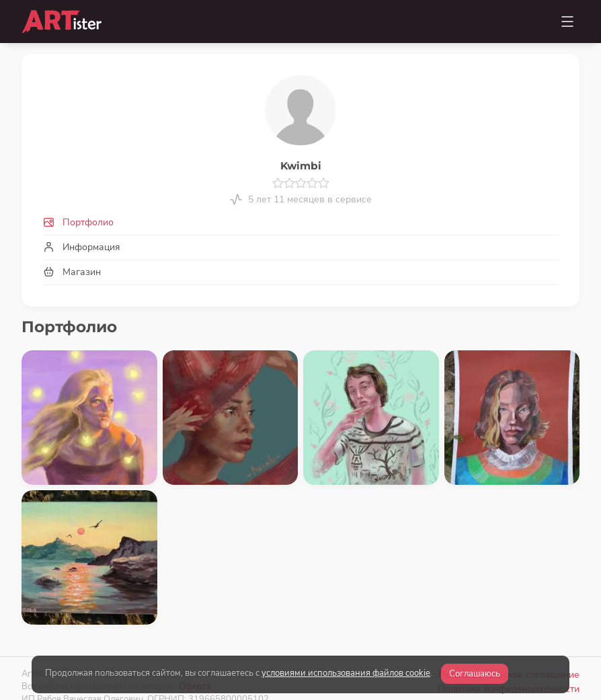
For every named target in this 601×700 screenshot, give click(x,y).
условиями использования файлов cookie (346, 673)
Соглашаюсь (475, 674)
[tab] (300, 222)
